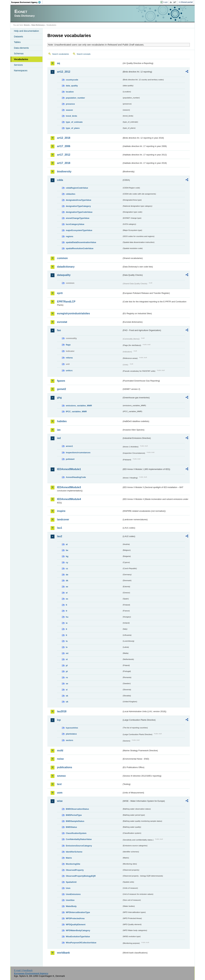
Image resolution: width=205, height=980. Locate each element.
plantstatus (71, 734)
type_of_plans (73, 128)
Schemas (19, 54)
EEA (27, 2)
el (67, 593)
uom (60, 793)
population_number (75, 98)
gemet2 (61, 389)
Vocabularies (21, 59)
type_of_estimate (74, 122)
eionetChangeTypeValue (78, 218)
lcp (59, 720)
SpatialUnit (71, 882)
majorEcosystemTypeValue (79, 230)
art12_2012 (64, 72)
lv (67, 647)
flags (68, 345)
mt (67, 653)
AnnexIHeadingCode (76, 477)
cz (67, 569)
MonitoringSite (73, 864)
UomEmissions (73, 894)
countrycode (72, 80)
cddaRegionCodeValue (77, 188)
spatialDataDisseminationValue (81, 242)
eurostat (62, 322)
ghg (59, 398)
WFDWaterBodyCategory (78, 930)
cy (67, 562)
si (67, 690)
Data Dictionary (38, 25)
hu (67, 617)
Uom (68, 888)
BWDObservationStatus (77, 809)
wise (60, 801)
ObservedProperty (75, 870)
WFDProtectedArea (75, 918)
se (67, 684)
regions (70, 236)
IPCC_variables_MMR (76, 411)
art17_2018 (64, 163)
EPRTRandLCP (66, 302)
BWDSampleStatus (75, 821)
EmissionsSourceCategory (79, 846)
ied (59, 438)
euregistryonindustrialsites (73, 313)
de (67, 575)
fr (67, 611)
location (70, 92)
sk (67, 696)
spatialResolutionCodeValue (80, 248)
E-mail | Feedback (23, 970)
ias (59, 430)
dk (67, 581)
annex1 (69, 446)
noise (60, 759)
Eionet (27, 25)
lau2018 (62, 711)
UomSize (70, 900)
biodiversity (64, 172)
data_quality (72, 86)
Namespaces (21, 70)
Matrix (69, 858)
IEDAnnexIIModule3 (69, 487)
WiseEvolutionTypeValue (78, 937)
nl (67, 659)
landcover (63, 519)
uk (67, 702)
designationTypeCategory (78, 206)
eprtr (60, 293)
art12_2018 (64, 138)
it (66, 629)
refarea (69, 358)
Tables (17, 42)
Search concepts (84, 54)
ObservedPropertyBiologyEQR (81, 876)
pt (67, 671)
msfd (60, 751)
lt (66, 635)
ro (67, 677)
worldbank (63, 953)
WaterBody (71, 906)
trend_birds (71, 116)
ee (67, 587)
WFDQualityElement (76, 924)
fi (66, 605)
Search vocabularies (61, 54)
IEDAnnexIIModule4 (69, 499)
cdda (60, 180)
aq (59, 63)
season (69, 110)
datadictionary (66, 267)
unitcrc (69, 370)
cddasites (71, 194)
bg (67, 556)
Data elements (21, 48)
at (67, 544)
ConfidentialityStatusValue (79, 839)
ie (67, 623)
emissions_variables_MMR (79, 406)
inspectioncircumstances (78, 453)
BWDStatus (71, 827)
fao (59, 330)
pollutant (70, 459)
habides (62, 421)
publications (65, 767)
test (59, 784)
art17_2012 (64, 155)
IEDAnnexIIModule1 (69, 469)
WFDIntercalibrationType (78, 912)
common (62, 258)
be (67, 550)
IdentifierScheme (74, 852)
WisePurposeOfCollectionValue (81, 943)
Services (18, 65)
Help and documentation (26, 31)
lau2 (60, 536)
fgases (61, 381)
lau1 (60, 528)
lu (67, 641)
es (67, 599)
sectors (70, 740)
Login (166, 2)
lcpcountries (72, 728)
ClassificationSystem (76, 833)
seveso (61, 776)
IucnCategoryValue (75, 224)
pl (67, 665)
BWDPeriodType (74, 815)
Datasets (18, 37)
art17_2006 (64, 146)
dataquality (64, 275)
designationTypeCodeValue (79, 212)
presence (70, 104)
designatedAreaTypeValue (78, 200)
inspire (61, 511)
